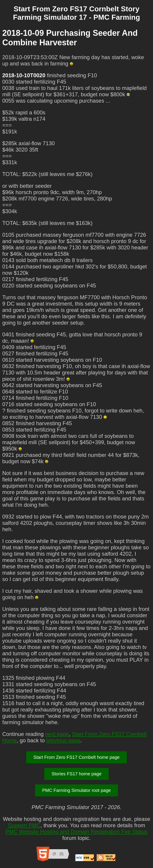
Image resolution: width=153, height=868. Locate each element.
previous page (63, 740)
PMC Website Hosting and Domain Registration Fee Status (77, 832)
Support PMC (24, 825)
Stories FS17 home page (76, 774)
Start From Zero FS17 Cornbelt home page (76, 757)
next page (57, 734)
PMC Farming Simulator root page (76, 790)
